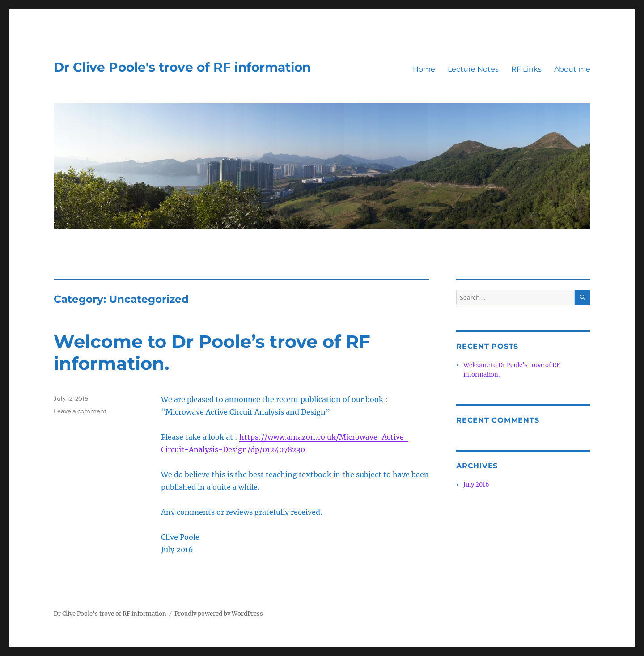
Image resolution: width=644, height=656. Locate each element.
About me (572, 69)
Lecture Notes (473, 69)
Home (424, 69)
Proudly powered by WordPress (219, 614)
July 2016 (476, 485)
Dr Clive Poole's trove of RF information (182, 67)
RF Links (526, 69)
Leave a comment (80, 411)
